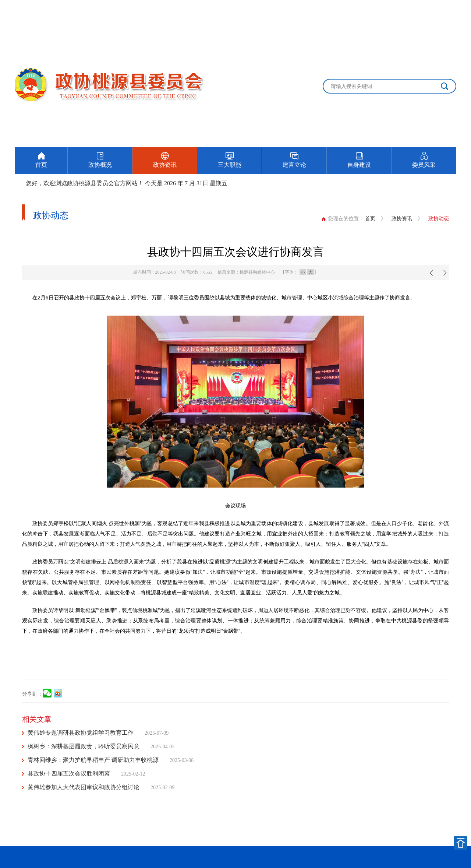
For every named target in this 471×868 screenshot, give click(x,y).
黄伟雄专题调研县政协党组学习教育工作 (81, 733)
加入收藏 (446, 8)
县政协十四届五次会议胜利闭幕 (69, 774)
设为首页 (414, 8)
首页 (370, 219)
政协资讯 (402, 219)
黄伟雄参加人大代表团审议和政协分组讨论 (84, 787)
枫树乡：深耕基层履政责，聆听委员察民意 (84, 746)
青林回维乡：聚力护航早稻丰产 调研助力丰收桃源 (93, 760)
